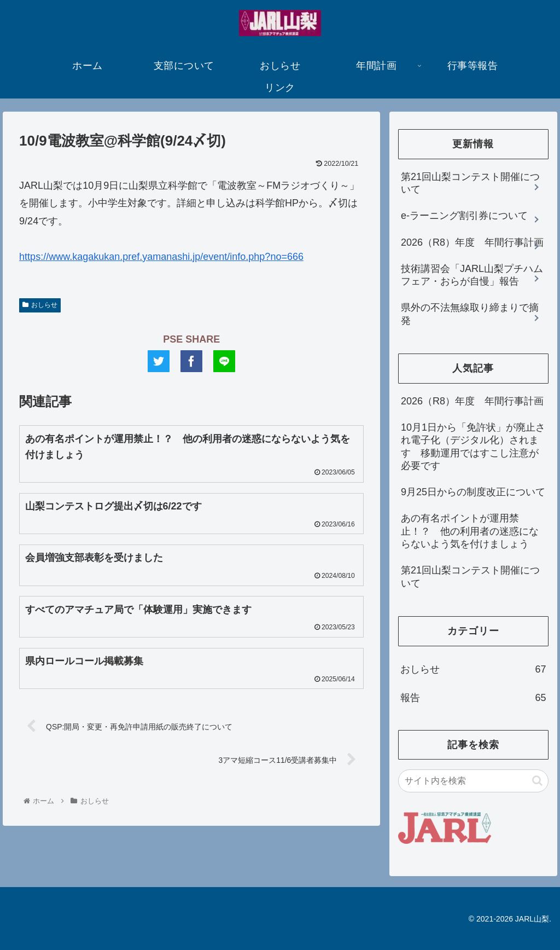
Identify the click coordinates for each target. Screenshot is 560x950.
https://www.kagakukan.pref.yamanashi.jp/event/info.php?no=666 (161, 257)
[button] (537, 781)
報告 (473, 698)
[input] (473, 781)
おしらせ (40, 305)
